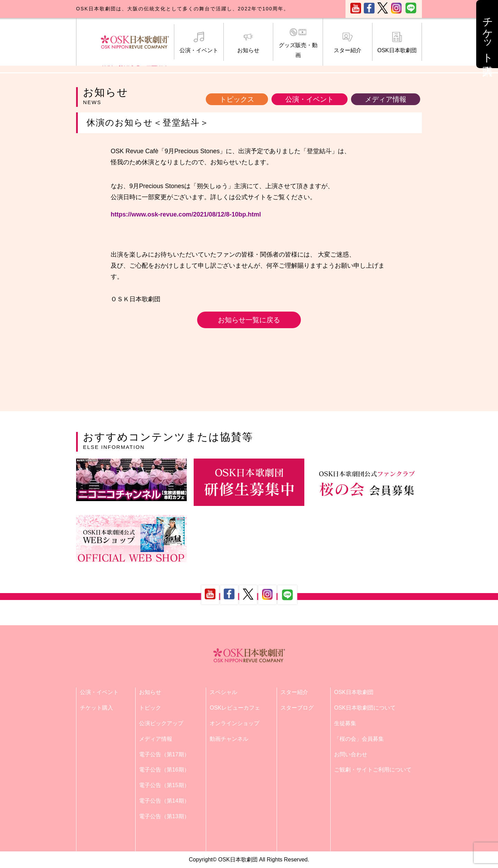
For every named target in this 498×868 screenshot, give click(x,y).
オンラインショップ (234, 723)
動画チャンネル (229, 739)
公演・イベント (199, 43)
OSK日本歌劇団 (397, 43)
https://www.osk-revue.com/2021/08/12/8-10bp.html (186, 214)
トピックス (237, 99)
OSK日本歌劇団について (365, 708)
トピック (150, 708)
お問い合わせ (351, 754)
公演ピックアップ (161, 723)
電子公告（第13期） (164, 816)
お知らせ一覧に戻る (249, 320)
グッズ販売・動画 (298, 43)
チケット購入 (96, 708)
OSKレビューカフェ (235, 708)
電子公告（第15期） (164, 785)
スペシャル (223, 692)
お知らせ (248, 43)
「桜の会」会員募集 (359, 739)
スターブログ (297, 708)
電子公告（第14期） (164, 801)
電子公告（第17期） (164, 754)
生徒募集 (345, 723)
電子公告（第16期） (164, 770)
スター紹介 (348, 43)
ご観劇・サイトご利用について (373, 770)
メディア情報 (386, 99)
